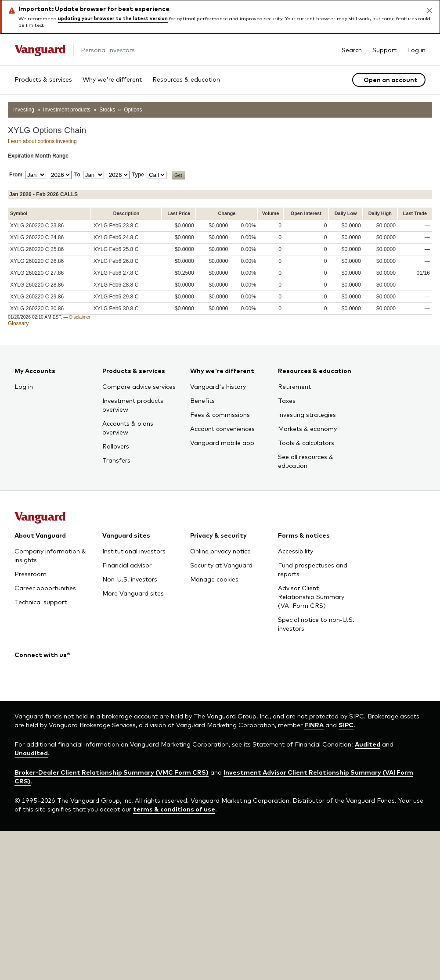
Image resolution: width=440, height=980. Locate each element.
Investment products (67, 110)
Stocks (107, 110)
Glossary (18, 323)
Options (133, 110)
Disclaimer (80, 317)
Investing (24, 110)
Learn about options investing (42, 141)
